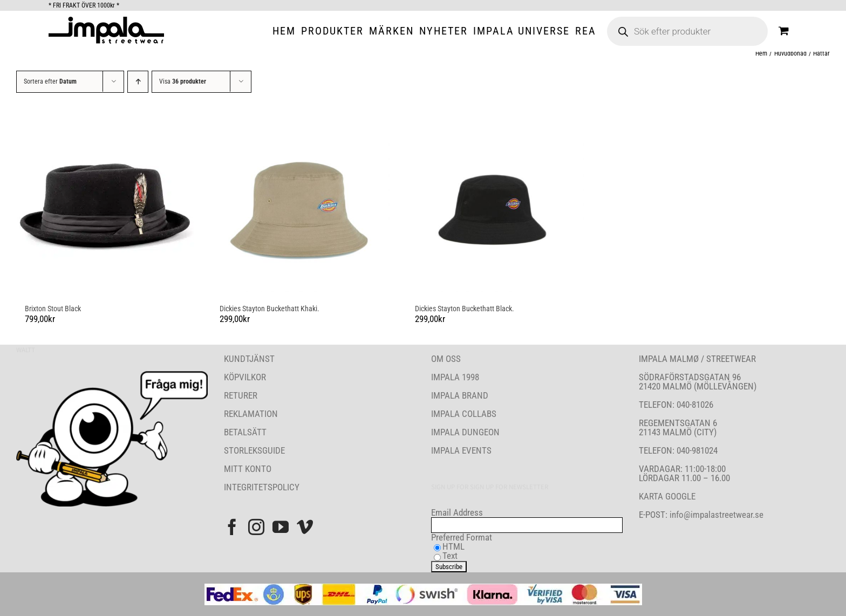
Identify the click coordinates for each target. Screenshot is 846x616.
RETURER (241, 395)
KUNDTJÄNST (249, 359)
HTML (453, 546)
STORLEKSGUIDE (254, 450)
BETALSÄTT (245, 432)
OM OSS (446, 359)
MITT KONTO (248, 469)
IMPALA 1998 (455, 377)
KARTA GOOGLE (667, 496)
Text (450, 556)
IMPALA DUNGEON (465, 432)
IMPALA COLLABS (464, 414)
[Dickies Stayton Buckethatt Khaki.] (300, 204)
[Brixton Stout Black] (105, 204)
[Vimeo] (305, 527)
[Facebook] (232, 527)
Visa (183, 81)
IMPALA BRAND (460, 395)
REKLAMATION (251, 414)
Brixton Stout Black (53, 309)
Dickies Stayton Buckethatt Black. (465, 309)
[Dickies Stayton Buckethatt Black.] (496, 204)
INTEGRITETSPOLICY (262, 487)
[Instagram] (256, 527)
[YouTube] (281, 527)
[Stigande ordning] (138, 82)
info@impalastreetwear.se (715, 515)
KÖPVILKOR (245, 377)
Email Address (457, 512)
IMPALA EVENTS (461, 450)
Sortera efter (50, 81)
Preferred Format (462, 537)
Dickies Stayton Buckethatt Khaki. (270, 309)
